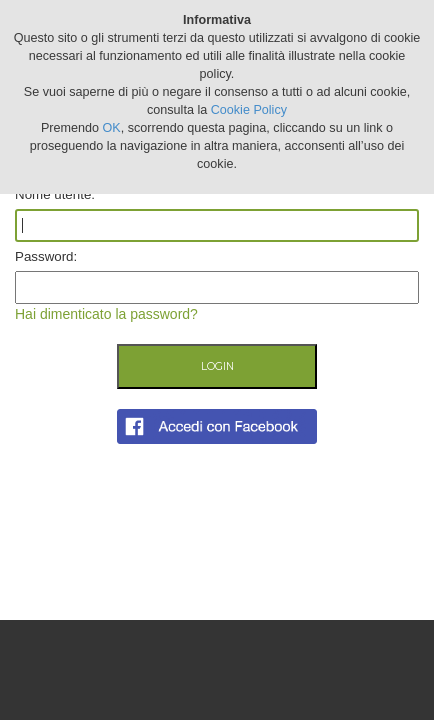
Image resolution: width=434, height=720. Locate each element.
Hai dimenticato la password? (106, 314)
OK (112, 128)
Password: (46, 256)
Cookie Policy (249, 110)
